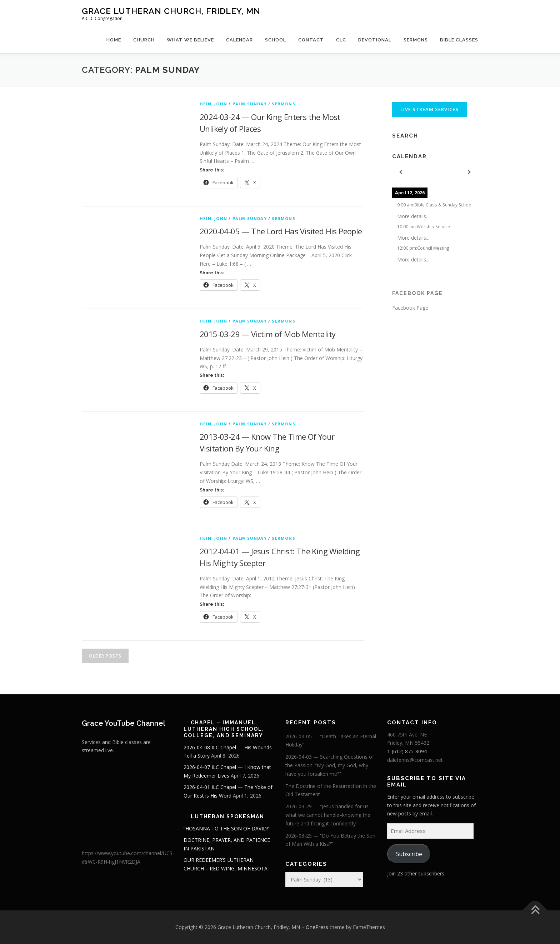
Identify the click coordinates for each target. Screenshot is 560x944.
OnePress (317, 927)
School (276, 40)
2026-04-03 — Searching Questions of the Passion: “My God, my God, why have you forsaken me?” (330, 765)
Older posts (105, 656)
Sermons (416, 40)
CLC (341, 40)
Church (144, 40)
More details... (413, 216)
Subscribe (409, 854)
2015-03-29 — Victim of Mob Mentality (267, 334)
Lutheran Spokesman (227, 816)
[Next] (469, 172)
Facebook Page (417, 293)
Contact (311, 40)
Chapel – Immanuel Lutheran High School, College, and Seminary (224, 729)
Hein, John (213, 104)
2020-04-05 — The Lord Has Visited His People (281, 231)
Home (114, 40)
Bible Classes (459, 40)
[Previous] (401, 172)
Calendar (239, 40)
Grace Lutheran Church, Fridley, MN (171, 11)
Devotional (375, 40)
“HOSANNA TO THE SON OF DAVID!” (227, 828)
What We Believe (190, 40)
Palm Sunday (250, 104)
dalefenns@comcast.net (415, 760)
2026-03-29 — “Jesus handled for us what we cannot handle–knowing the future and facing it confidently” (328, 815)
